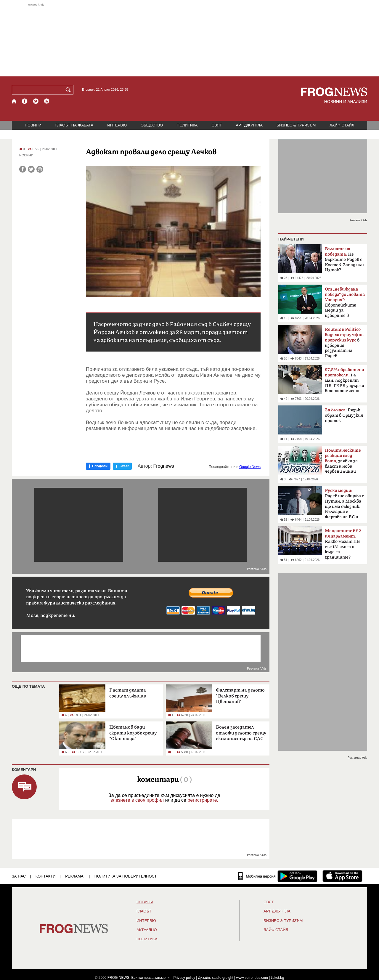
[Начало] (14, 101)
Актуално (147, 930)
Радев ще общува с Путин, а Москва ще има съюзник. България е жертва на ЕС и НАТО (344, 506)
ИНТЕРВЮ (117, 125)
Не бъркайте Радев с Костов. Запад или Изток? (344, 259)
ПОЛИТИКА (187, 125)
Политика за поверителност (126, 876)
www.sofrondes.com (252, 978)
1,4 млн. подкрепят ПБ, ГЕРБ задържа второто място (345, 380)
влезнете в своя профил (137, 800)
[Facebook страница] (25, 101)
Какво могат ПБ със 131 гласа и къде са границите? (344, 544)
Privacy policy (184, 978)
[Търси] (69, 90)
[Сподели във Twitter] (31, 169)
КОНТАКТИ (46, 876)
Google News (250, 467)
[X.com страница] (36, 101)
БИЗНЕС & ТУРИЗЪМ (296, 125)
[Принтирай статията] (40, 169)
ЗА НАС (19, 876)
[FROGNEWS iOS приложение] (342, 876)
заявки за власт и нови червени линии (343, 461)
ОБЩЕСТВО (152, 125)
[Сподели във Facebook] (23, 169)
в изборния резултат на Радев (344, 343)
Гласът (144, 911)
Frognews (164, 466)
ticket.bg (278, 978)
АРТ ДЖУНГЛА (249, 125)
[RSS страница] (47, 101)
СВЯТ (217, 125)
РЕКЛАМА (74, 876)
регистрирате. (203, 800)
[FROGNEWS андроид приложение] (297, 876)
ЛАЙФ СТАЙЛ (342, 125)
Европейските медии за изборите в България (345, 304)
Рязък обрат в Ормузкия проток (344, 415)
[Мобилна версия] (257, 876)
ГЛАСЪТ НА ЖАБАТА (74, 125)
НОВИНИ (33, 125)
